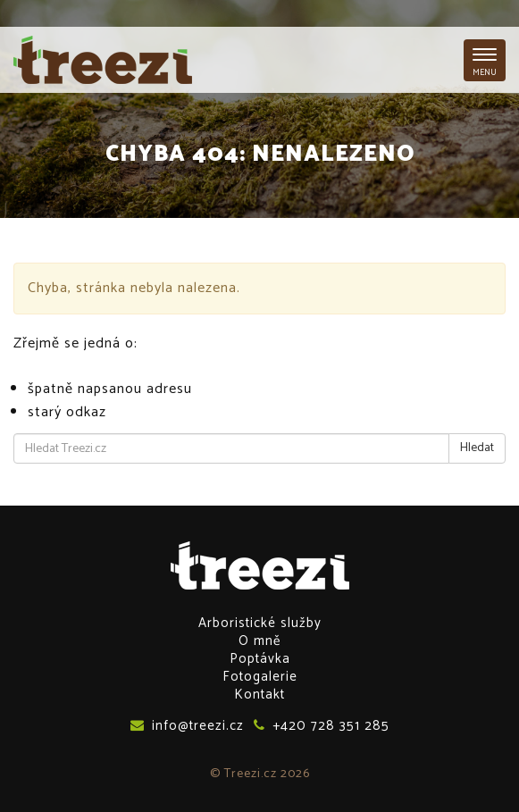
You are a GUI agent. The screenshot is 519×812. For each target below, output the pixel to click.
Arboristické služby (260, 623)
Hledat (477, 448)
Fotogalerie (260, 677)
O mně (259, 641)
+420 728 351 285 (322, 725)
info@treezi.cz (187, 725)
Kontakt (259, 695)
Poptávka (260, 659)
